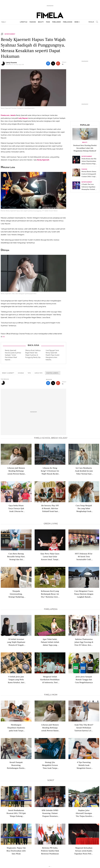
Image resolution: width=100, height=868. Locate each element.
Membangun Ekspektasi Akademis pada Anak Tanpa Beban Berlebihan (16, 728)
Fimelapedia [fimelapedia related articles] (51, 609)
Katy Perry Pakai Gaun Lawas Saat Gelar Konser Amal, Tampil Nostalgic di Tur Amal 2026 (50, 556)
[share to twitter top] (53, 63)
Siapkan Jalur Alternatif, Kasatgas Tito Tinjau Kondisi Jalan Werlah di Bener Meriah (84, 813)
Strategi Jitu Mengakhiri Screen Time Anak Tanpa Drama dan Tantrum (50, 765)
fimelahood (68, 22)
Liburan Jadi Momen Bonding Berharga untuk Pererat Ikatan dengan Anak (16, 471)
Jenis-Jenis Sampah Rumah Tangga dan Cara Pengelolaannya (84, 679)
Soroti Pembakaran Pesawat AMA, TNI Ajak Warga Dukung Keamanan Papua (16, 813)
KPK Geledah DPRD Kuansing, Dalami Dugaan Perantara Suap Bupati (50, 813)
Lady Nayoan (23, 118)
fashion (33, 22)
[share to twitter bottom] (53, 383)
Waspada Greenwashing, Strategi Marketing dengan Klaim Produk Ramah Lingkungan (16, 594)
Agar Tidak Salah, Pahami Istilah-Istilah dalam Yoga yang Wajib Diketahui (50, 642)
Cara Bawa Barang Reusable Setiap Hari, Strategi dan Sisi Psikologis (16, 556)
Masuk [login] (91, 22)
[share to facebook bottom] (48, 383)
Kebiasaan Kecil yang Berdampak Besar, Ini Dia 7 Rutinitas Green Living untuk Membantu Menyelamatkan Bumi (50, 594)
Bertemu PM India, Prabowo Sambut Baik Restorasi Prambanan (50, 851)
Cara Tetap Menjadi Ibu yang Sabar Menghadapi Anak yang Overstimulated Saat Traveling (84, 508)
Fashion (84, 169)
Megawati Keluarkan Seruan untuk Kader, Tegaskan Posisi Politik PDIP (84, 851)
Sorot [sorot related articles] (51, 780)
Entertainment (87, 156)
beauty (41, 22)
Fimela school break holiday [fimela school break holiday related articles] (51, 438)
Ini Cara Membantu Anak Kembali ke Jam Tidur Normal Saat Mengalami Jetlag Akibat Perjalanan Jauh (84, 471)
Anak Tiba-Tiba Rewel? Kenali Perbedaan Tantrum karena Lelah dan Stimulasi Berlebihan (84, 728)
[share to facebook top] (48, 63)
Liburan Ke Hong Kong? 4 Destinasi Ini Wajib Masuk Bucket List (50, 471)
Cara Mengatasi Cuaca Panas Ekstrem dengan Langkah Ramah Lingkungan (84, 594)
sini (4, 337)
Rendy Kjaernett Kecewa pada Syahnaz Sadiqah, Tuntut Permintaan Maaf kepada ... (13, 355)
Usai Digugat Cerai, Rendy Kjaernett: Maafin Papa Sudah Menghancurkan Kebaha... (53, 355)
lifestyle (24, 22)
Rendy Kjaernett (43, 160)
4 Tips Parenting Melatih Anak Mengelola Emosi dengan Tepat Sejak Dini (84, 765)
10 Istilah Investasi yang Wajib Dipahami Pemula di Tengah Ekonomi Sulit (16, 642)
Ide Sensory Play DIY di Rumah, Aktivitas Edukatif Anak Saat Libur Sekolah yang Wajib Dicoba (50, 508)
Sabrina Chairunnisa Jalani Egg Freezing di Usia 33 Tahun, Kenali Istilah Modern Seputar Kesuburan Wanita (84, 642)
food (48, 22)
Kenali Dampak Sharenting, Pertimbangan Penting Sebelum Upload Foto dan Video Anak (16, 765)
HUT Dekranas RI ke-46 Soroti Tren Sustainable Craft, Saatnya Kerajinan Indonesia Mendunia (84, 556)
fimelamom (56, 22)
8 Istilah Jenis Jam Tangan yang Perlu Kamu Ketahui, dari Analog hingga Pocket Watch (16, 679)
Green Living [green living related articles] (51, 524)
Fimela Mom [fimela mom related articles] (51, 695)
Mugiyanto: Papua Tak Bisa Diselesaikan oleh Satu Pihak (16, 851)
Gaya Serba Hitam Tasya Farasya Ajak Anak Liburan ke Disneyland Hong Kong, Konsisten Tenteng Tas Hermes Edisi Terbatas (16, 508)
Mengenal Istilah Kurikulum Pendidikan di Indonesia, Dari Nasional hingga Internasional (50, 679)
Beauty (85, 142)
